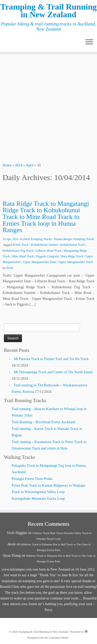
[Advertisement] (48, 108)
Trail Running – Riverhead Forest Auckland (43, 422)
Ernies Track (21, 245)
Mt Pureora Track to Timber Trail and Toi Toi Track (51, 359)
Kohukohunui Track (73, 245)
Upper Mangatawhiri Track (76, 262)
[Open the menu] (89, 43)
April (29, 165)
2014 (19, 165)
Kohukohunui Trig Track (18, 251)
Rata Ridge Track (73, 256)
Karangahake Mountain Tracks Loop (38, 499)
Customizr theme (58, 638)
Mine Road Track (23, 256)
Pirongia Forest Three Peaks (32, 479)
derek (10, 268)
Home (7, 165)
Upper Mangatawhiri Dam (40, 262)
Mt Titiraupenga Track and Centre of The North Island (53, 372)
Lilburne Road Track (49, 251)
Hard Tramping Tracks (38, 239)
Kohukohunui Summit (45, 245)
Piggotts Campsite (48, 256)
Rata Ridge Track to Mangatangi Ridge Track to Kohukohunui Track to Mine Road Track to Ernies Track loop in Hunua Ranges (46, 217)
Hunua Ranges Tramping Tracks (74, 239)
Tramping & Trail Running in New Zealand (48, 11)
